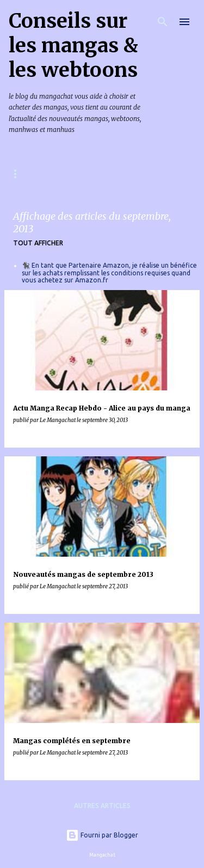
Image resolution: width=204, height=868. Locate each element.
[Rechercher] (163, 22)
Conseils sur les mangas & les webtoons (73, 46)
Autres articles (102, 806)
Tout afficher (38, 243)
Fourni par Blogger (102, 835)
